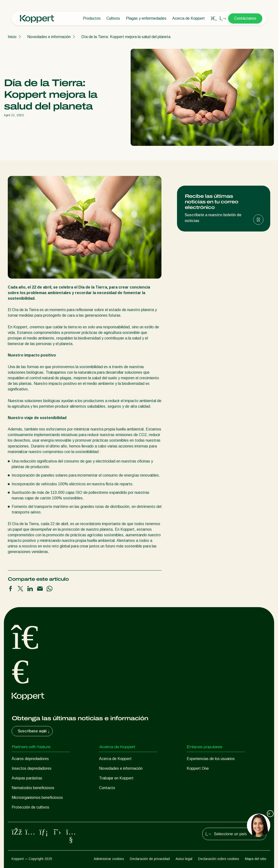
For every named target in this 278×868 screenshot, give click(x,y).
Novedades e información (49, 37)
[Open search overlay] (214, 18)
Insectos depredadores (32, 768)
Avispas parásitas (27, 778)
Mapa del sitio (256, 859)
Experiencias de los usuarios (211, 759)
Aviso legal (184, 859)
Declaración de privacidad (150, 859)
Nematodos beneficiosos (33, 788)
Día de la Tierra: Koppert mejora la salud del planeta (126, 37)
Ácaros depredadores (30, 759)
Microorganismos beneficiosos (37, 798)
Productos (92, 18)
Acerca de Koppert (188, 18)
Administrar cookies (109, 859)
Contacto (107, 788)
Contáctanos (245, 18)
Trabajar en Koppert (116, 778)
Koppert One (198, 768)
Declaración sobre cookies (219, 859)
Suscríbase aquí (34, 731)
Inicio (12, 37)
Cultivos (113, 18)
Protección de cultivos (30, 807)
